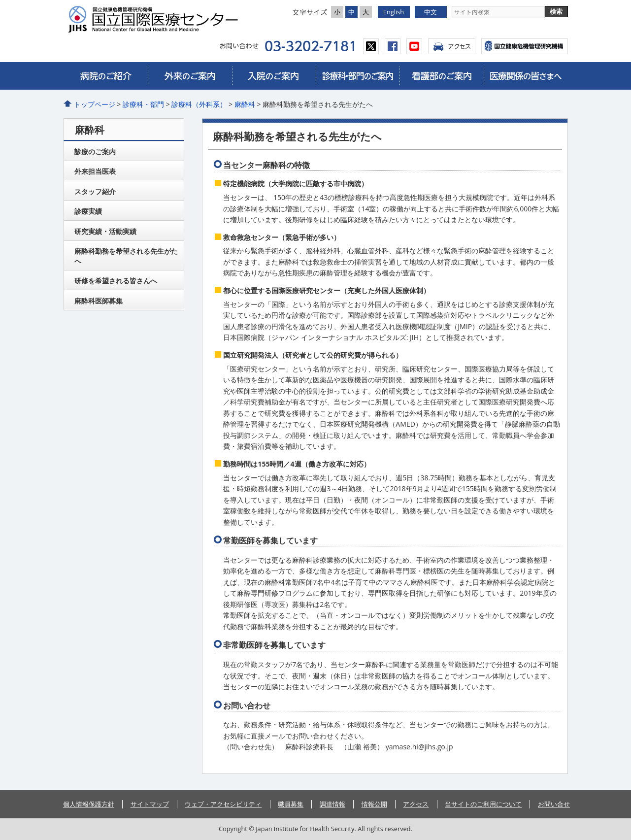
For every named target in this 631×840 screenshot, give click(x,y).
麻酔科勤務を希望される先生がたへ (126, 256)
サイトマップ (150, 804)
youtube (414, 46)
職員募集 (291, 804)
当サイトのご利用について (483, 804)
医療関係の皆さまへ (526, 76)
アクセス (452, 46)
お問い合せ (554, 804)
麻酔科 (245, 104)
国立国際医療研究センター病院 (157, 19)
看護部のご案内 (441, 76)
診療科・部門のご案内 (358, 76)
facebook (393, 46)
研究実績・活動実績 (105, 231)
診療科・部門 (143, 104)
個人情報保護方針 (89, 804)
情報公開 (374, 804)
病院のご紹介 (106, 76)
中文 (431, 12)
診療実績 (88, 211)
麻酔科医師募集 (99, 301)
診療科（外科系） (199, 104)
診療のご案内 (95, 151)
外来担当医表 (95, 171)
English (394, 12)
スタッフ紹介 (95, 191)
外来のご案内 (190, 76)
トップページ (95, 104)
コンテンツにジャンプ (0, 0)
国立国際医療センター (525, 46)
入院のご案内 (274, 76)
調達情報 (332, 804)
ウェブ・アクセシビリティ (223, 804)
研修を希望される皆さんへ (116, 281)
